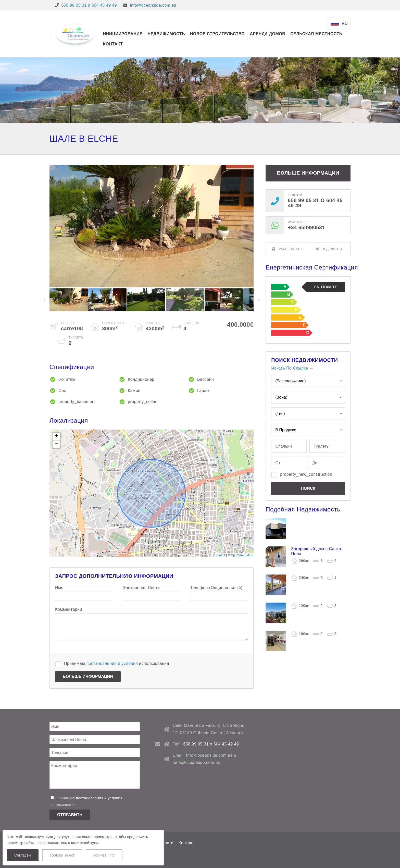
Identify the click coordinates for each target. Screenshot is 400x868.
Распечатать (290, 249)
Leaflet (220, 555)
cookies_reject (62, 855)
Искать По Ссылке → (292, 368)
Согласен (23, 855)
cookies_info (104, 855)
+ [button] (57, 436)
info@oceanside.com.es (153, 5)
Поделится (332, 249)
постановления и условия (112, 663)
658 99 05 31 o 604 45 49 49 (89, 5)
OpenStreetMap (242, 555)
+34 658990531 (306, 227)
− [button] (57, 444)
